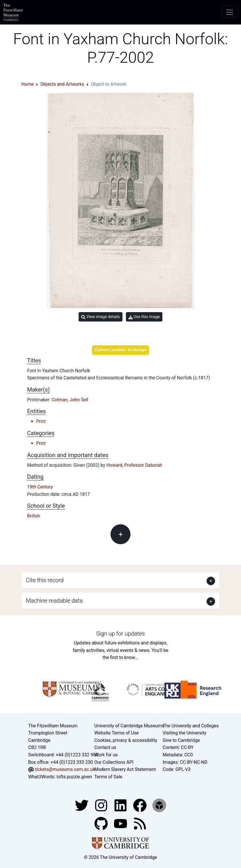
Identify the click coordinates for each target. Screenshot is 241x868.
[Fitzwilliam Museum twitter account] (82, 805)
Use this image (144, 317)
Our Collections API (114, 762)
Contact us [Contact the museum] (105, 747)
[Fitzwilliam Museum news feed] (140, 823)
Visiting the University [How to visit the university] (184, 733)
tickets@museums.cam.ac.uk (65, 769)
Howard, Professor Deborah (134, 465)
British (33, 516)
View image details (101, 317)
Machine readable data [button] (54, 601)
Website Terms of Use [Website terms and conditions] (117, 733)
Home (27, 84)
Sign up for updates (121, 634)
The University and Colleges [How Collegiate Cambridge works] (191, 726)
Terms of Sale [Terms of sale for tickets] (108, 777)
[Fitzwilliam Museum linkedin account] (140, 805)
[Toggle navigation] (230, 12)
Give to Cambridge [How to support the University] (181, 740)
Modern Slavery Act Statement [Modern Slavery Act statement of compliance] (125, 769)
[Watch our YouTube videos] (121, 823)
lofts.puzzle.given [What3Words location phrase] (74, 777)
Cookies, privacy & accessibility (126, 740)
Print (41, 421)
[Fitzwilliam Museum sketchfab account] (159, 805)
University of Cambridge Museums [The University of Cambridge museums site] (129, 726)
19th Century (40, 487)
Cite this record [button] (45, 580)
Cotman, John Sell (70, 400)
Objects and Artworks (62, 84)
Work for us (106, 755)
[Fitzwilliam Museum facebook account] (121, 805)
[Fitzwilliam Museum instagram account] (102, 805)
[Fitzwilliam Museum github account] (102, 823)
